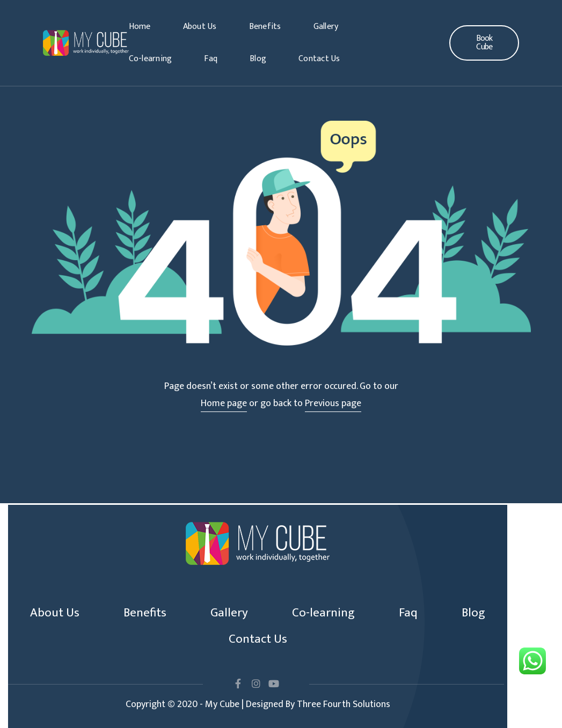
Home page (224, 403)
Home (140, 27)
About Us (200, 27)
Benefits (265, 27)
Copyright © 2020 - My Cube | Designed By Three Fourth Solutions (258, 704)
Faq (211, 59)
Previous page (333, 403)
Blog (258, 59)
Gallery (326, 27)
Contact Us (319, 59)
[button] (484, 43)
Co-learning (151, 59)
